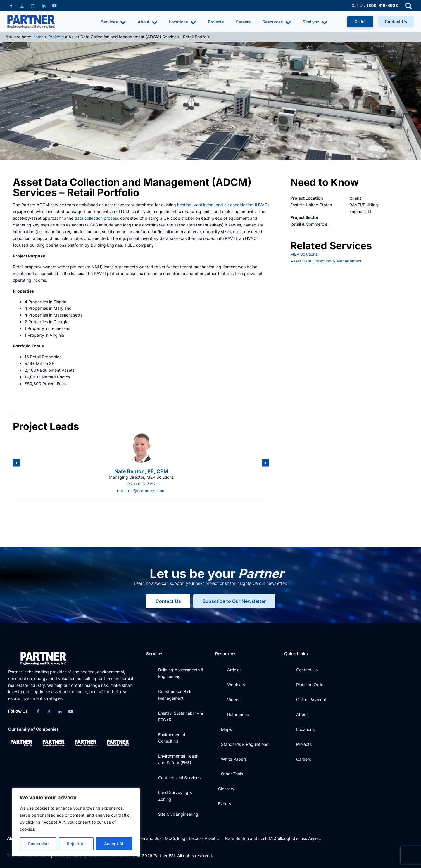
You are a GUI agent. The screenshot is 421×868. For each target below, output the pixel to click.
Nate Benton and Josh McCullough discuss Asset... (274, 838)
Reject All (76, 844)
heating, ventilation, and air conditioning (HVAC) (223, 205)
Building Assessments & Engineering (181, 673)
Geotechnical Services (179, 778)
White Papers (234, 759)
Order (360, 21)
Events (225, 804)
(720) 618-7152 (141, 484)
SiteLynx (315, 22)
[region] (76, 822)
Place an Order (310, 685)
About (148, 22)
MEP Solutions (304, 254)
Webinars (236, 685)
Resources (277, 22)
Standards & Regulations (245, 744)
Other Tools (232, 774)
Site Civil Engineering (178, 814)
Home (38, 37)
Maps (226, 729)
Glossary (226, 789)
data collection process (97, 218)
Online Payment (311, 700)
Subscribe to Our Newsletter (234, 601)
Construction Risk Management (175, 695)
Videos (234, 700)
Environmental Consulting (172, 738)
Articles (234, 670)
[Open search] (409, 6)
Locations (183, 22)
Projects (216, 22)
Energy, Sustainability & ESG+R (181, 716)
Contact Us (396, 21)
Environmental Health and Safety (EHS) (178, 759)
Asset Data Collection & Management (326, 261)
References (238, 714)
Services (113, 22)
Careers (243, 22)
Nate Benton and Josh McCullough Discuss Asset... (170, 838)
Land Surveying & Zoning (175, 796)
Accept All (114, 844)
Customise (38, 844)
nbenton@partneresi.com (141, 491)
